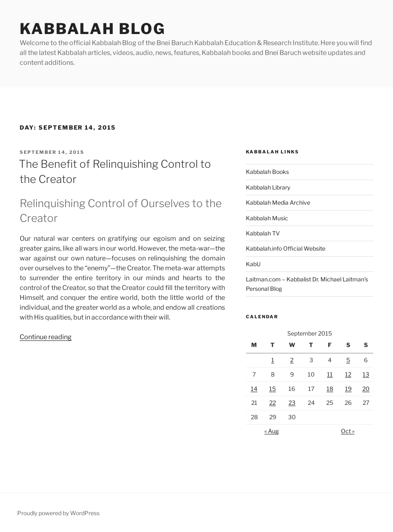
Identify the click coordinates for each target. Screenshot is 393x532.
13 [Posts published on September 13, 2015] (366, 374)
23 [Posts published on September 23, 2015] (292, 403)
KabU (253, 264)
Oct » (348, 431)
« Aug (271, 431)
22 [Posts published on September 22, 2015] (273, 403)
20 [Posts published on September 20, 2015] (366, 389)
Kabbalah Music (267, 218)
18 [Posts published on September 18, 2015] (330, 389)
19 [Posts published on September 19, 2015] (348, 389)
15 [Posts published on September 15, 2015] (273, 389)
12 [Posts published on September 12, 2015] (348, 374)
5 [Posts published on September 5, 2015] (348, 360)
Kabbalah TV (263, 233)
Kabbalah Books (267, 172)
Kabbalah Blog (92, 29)
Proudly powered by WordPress (58, 513)
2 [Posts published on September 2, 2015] (292, 360)
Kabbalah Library (268, 187)
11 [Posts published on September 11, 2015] (330, 374)
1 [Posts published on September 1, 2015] (273, 360)
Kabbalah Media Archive (278, 202)
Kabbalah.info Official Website (286, 248)
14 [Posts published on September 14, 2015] (254, 389)
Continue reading (46, 337)
